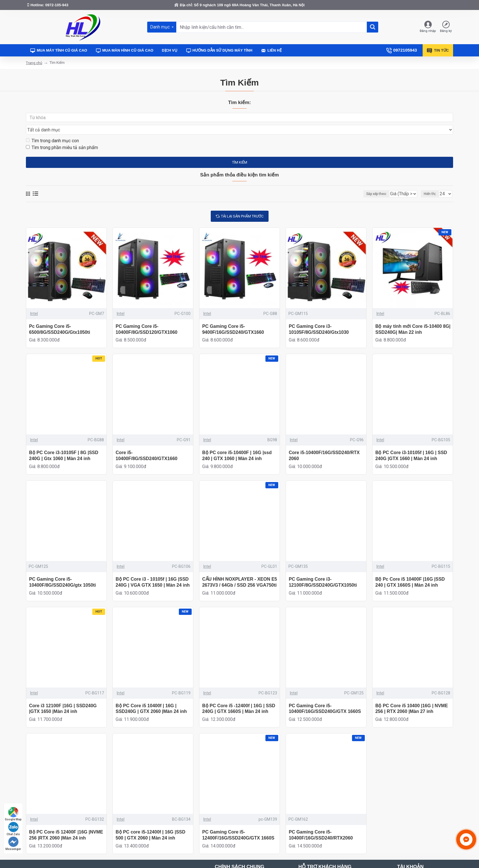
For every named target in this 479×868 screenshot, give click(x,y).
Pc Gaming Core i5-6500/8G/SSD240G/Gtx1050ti (60, 318)
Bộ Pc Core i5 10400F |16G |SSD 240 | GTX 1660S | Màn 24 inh (410, 571)
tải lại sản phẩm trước (242, 205)
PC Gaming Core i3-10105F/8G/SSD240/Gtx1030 (319, 318)
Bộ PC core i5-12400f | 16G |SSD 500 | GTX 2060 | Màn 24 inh (151, 824)
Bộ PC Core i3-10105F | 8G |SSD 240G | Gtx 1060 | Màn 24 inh (64, 445)
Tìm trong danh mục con (52, 130)
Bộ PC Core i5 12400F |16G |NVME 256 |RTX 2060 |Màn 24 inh (66, 824)
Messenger (13, 844)
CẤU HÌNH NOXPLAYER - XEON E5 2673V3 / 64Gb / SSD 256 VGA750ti (240, 571)
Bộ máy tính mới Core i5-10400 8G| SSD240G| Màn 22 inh (413, 318)
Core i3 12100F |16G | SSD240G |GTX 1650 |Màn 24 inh (63, 698)
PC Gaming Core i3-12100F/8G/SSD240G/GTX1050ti (323, 571)
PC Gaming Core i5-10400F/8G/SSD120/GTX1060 (147, 318)
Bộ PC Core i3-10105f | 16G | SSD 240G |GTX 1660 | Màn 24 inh (411, 445)
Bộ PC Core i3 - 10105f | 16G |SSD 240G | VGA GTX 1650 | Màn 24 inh (153, 571)
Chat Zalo (13, 829)
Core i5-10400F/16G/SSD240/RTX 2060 (324, 445)
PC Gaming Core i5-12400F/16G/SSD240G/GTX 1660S (238, 824)
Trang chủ (34, 63)
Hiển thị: (432, 183)
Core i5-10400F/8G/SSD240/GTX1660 (147, 445)
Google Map (13, 814)
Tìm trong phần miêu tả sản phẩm (62, 137)
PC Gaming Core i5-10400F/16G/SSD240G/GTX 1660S (325, 698)
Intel (34, 303)
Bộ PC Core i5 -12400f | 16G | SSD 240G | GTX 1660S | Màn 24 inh (239, 698)
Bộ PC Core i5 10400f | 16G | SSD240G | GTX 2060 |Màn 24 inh (151, 698)
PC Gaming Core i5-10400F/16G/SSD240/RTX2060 (321, 824)
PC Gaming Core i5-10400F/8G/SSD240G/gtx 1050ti (63, 571)
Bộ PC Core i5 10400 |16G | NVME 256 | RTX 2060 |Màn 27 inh (412, 698)
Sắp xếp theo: (366, 183)
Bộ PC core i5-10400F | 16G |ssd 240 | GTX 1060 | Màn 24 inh (237, 445)
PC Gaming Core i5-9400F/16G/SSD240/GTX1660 (233, 318)
